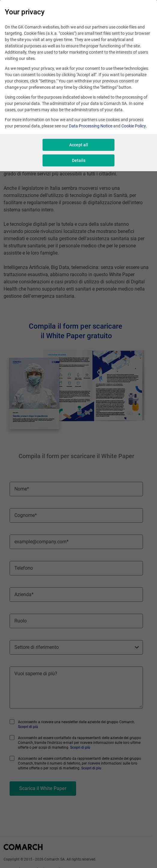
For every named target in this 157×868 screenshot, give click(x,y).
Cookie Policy (134, 126)
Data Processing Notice (91, 126)
